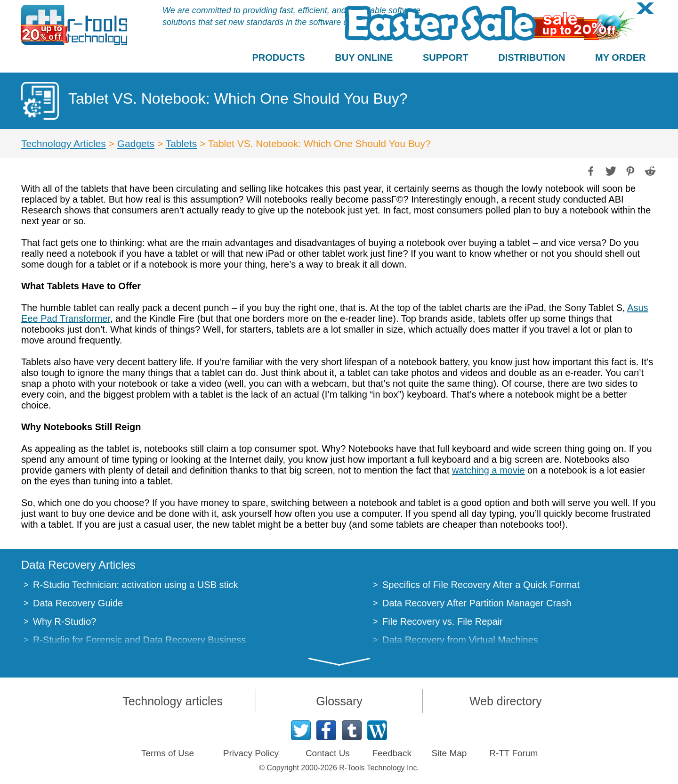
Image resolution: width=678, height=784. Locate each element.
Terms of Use (168, 753)
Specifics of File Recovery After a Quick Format (481, 585)
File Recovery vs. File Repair (443, 621)
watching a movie (488, 470)
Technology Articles (64, 143)
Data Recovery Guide (78, 603)
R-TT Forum (513, 753)
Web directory (506, 701)
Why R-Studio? (65, 621)
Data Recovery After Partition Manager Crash (477, 603)
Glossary (339, 701)
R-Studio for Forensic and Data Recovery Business (139, 640)
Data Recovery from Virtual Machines (460, 640)
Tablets (182, 143)
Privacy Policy (251, 753)
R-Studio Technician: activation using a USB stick (135, 585)
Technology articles (173, 701)
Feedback (391, 753)
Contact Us (328, 753)
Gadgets (136, 143)
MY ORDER (620, 57)
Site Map (449, 753)
